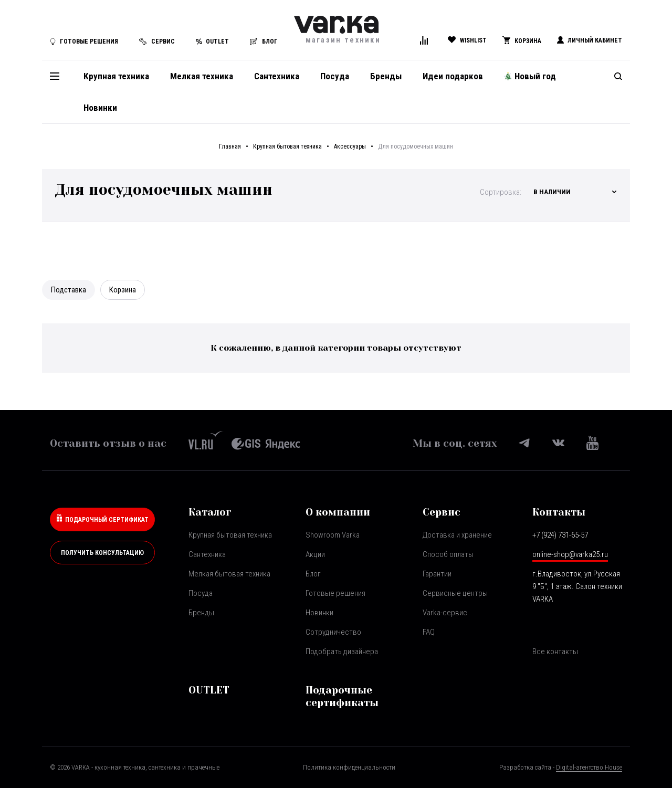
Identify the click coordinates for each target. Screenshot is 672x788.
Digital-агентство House (589, 767)
